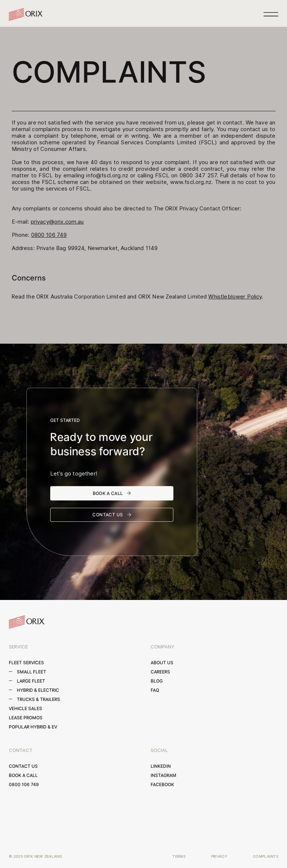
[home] (26, 15)
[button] (271, 14)
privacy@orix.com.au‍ (57, 222)
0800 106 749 (49, 235)
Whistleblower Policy (235, 296)
